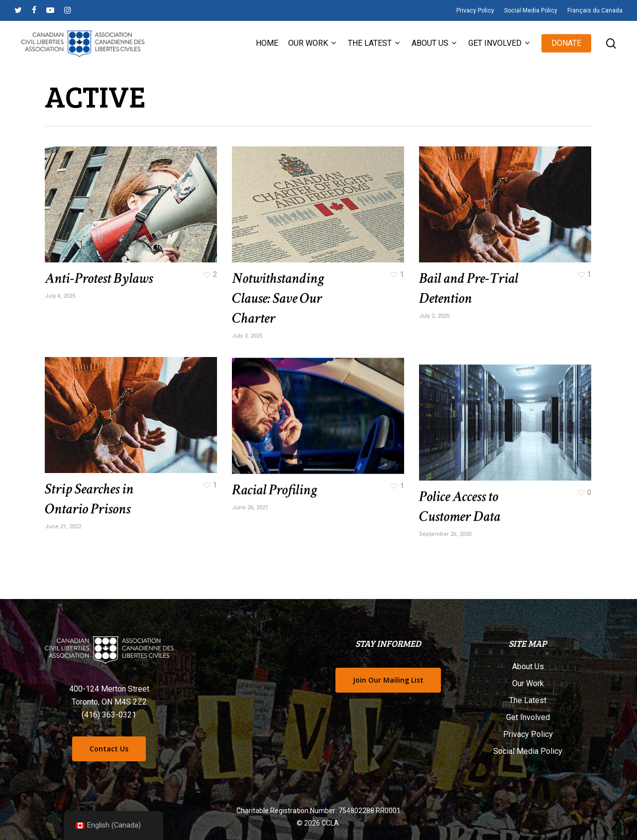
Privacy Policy (528, 734)
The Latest (528, 700)
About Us (528, 666)
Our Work (528, 683)
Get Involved (528, 717)
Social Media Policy (528, 751)
